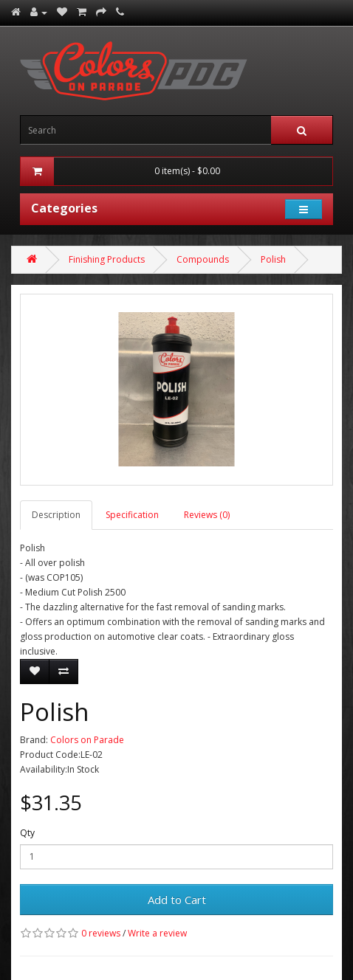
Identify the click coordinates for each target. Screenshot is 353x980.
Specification (132, 515)
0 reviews (101, 933)
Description (56, 515)
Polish (273, 259)
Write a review (157, 933)
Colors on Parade (87, 740)
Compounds (203, 259)
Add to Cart (177, 900)
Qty (27, 833)
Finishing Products (107, 259)
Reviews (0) (207, 515)
